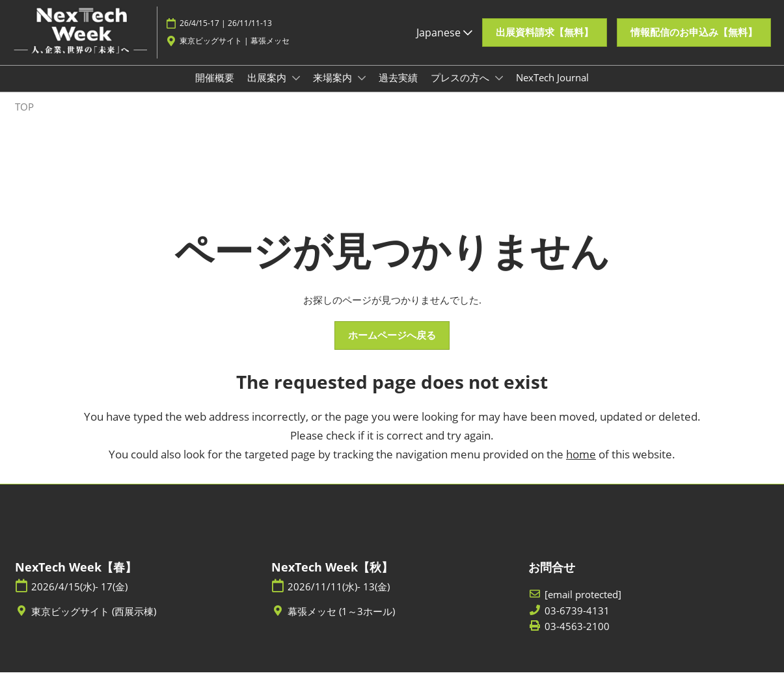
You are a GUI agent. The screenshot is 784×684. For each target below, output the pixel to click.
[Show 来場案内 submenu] (362, 90)
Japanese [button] (444, 38)
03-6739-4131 (577, 623)
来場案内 (334, 90)
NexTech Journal (552, 90)
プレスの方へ (461, 90)
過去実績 (398, 90)
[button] (545, 39)
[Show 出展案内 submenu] (296, 90)
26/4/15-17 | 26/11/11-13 (226, 30)
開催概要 (215, 90)
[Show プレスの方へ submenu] (499, 90)
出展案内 (268, 90)
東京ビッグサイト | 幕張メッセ (235, 47)
